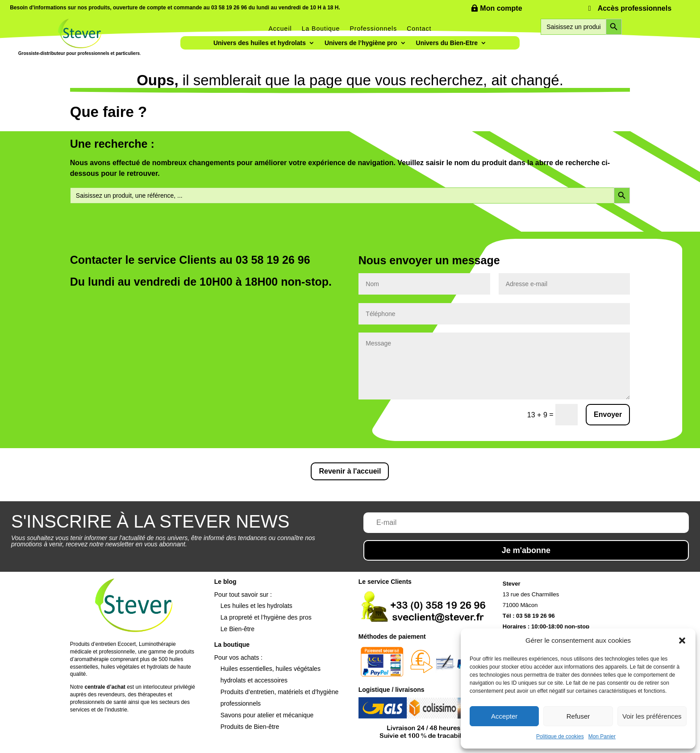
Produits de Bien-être (250, 727)
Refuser (578, 716)
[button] (682, 641)
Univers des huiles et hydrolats (260, 43)
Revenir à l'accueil (350, 471)
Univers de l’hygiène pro (361, 43)
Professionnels (373, 29)
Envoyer (608, 414)
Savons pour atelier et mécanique (267, 715)
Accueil (280, 29)
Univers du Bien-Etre (447, 43)
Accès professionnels (635, 8)
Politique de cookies (560, 736)
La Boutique (321, 29)
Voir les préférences (652, 716)
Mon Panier (602, 736)
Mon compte (501, 8)
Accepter (504, 716)
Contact (419, 29)
